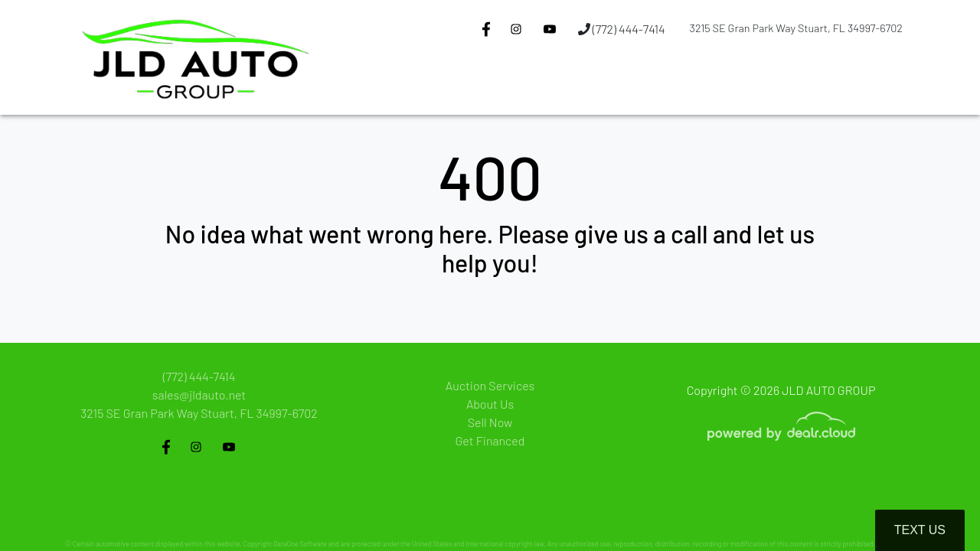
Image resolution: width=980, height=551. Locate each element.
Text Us (920, 530)
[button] (498, 86)
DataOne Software (300, 544)
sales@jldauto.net (199, 395)
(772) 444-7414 (622, 29)
